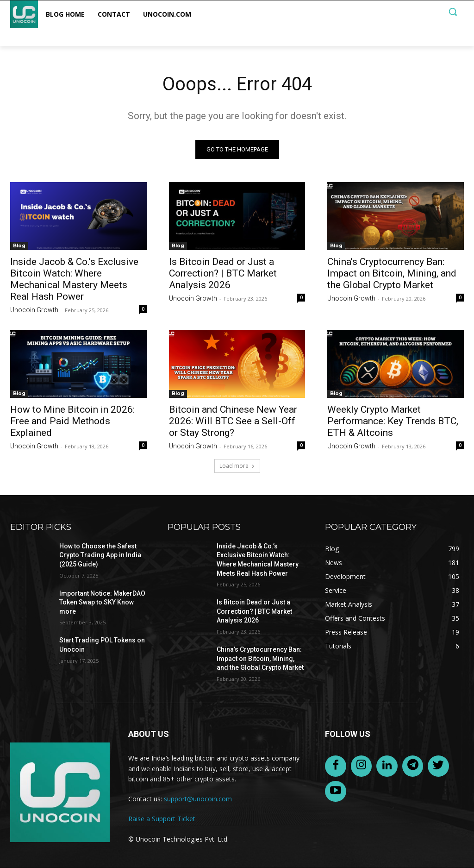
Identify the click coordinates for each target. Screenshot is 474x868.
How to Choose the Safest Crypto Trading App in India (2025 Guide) (100, 555)
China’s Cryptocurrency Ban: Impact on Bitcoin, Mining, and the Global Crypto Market (392, 273)
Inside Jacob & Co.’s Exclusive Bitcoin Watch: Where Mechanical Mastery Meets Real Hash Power (74, 279)
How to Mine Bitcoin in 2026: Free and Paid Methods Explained (72, 421)
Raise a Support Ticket (162, 819)
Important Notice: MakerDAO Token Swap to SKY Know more (102, 602)
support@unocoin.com (198, 799)
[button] (453, 12)
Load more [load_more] (237, 466)
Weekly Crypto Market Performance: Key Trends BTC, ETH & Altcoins (393, 421)
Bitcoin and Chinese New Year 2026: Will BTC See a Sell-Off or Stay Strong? (233, 421)
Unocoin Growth (34, 310)
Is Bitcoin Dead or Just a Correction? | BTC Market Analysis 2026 (223, 273)
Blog (19, 246)
